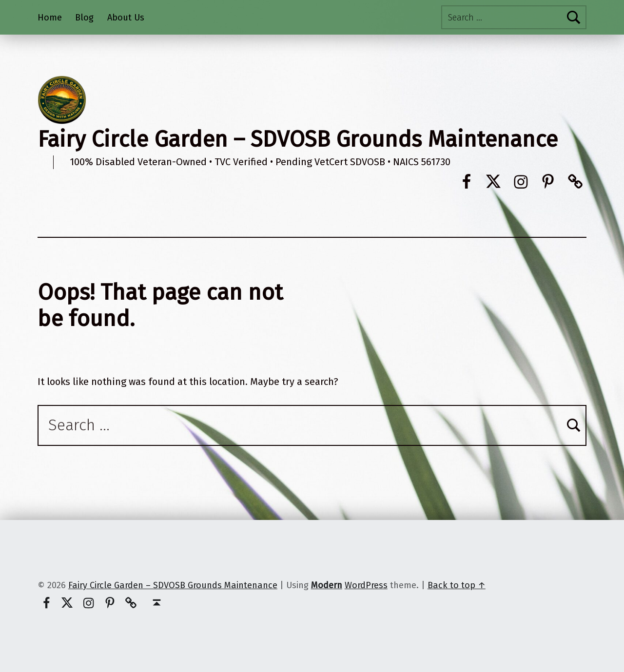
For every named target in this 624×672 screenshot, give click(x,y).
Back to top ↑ (457, 585)
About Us (126, 18)
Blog (84, 18)
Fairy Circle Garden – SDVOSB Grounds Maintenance (298, 139)
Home (50, 18)
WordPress (366, 585)
